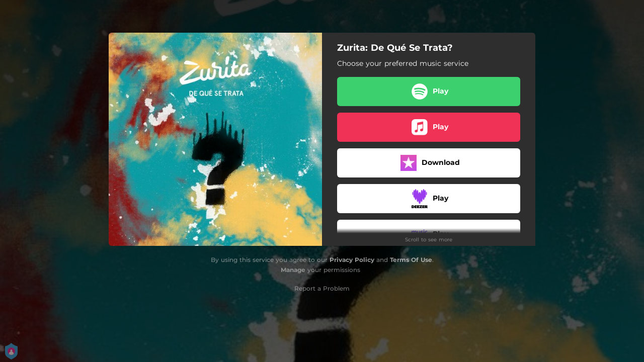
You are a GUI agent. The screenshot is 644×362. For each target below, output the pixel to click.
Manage (293, 270)
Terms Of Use (411, 260)
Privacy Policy (352, 260)
